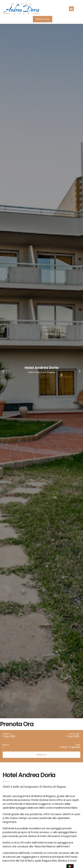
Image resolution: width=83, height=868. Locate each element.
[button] (71, 9)
